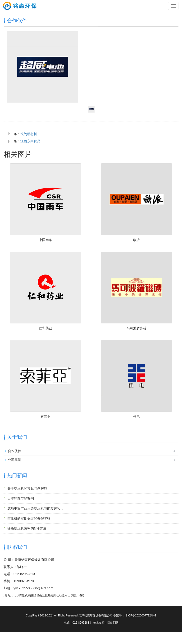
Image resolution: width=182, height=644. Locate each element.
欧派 (136, 240)
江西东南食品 (30, 141)
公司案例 (14, 460)
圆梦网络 (113, 623)
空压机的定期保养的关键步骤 (29, 518)
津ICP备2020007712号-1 (140, 616)
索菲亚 (45, 417)
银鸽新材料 (29, 134)
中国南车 (45, 240)
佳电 (136, 417)
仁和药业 (45, 328)
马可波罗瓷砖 (136, 328)
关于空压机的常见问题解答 (27, 488)
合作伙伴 (14, 451)
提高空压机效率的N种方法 (27, 528)
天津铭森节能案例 (21, 498)
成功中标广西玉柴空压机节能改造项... (35, 508)
